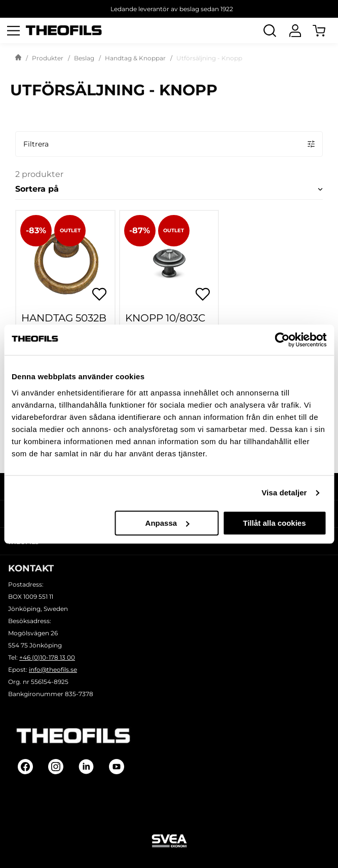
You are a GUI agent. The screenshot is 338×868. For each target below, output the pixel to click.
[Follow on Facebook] (25, 767)
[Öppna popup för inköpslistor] (99, 294)
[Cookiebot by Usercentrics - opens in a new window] (282, 340)
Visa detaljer (284, 493)
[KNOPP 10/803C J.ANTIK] (169, 260)
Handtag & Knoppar (135, 58)
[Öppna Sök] (270, 30)
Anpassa (167, 523)
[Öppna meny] (13, 30)
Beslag (84, 58)
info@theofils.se (53, 670)
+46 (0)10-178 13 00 (47, 657)
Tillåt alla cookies (275, 523)
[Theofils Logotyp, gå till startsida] (64, 31)
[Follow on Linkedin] (86, 767)
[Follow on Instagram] (56, 767)
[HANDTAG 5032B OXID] (65, 260)
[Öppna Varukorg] (325, 30)
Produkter (48, 58)
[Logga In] (295, 30)
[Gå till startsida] (18, 58)
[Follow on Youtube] (117, 767)
